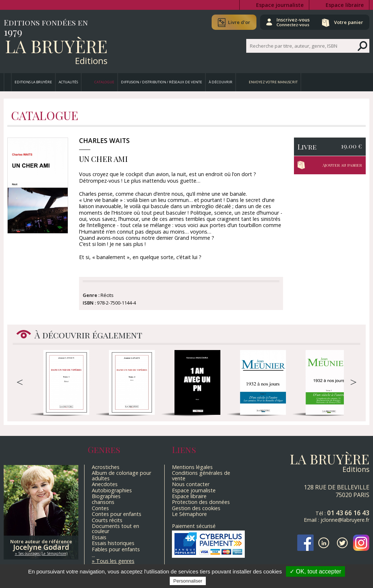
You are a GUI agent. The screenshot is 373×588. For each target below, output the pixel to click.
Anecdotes (105, 484)
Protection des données (201, 502)
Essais (99, 537)
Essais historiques (113, 543)
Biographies (106, 496)
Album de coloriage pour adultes (121, 475)
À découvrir (221, 82)
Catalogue (104, 82)
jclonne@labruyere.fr (345, 520)
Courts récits (107, 520)
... (93, 555)
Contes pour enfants (117, 514)
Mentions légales (192, 467)
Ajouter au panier (342, 165)
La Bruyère (56, 46)
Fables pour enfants (116, 549)
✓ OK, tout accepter (315, 571)
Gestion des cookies (196, 508)
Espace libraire (345, 5)
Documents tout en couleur (115, 529)
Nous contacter (191, 484)
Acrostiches (106, 467)
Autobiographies (112, 490)
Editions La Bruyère (33, 82)
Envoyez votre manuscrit (273, 82)
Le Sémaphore (189, 514)
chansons (103, 502)
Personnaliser (188, 581)
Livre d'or (239, 22)
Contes (100, 508)
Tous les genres (115, 561)
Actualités (68, 82)
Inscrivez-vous (293, 22)
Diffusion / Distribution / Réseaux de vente (162, 82)
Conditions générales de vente (201, 475)
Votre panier (349, 22)
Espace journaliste (280, 5)
